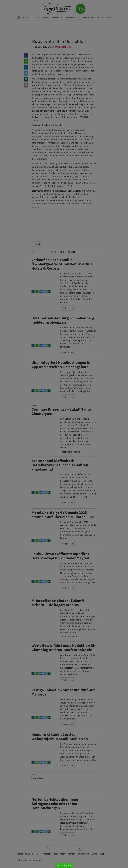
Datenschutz (98, 854)
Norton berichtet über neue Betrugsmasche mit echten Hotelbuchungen (55, 804)
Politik (73, 17)
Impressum (83, 854)
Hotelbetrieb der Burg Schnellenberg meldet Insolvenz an (63, 320)
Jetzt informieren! (70, 637)
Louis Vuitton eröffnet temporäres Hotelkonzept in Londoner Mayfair (60, 556)
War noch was (106, 17)
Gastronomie (36, 17)
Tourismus (65, 17)
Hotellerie (26, 17)
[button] (26, 55)
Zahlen (79, 17)
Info (38, 854)
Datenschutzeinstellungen (29, 860)
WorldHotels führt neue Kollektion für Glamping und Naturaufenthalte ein (64, 648)
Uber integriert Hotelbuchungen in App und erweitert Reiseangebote (61, 364)
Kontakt (71, 854)
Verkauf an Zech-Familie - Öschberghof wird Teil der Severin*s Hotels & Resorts (62, 264)
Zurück (37, 244)
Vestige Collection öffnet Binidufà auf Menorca (63, 692)
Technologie (55, 17)
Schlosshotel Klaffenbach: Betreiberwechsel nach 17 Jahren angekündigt (60, 465)
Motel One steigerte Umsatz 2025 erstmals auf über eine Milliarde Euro (63, 515)
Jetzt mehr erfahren (71, 452)
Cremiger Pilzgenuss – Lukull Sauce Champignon (61, 411)
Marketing (46, 17)
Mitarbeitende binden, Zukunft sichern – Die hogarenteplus (58, 603)
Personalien (95, 17)
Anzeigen (47, 854)
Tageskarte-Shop (25, 854)
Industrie (86, 17)
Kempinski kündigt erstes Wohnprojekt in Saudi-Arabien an (60, 736)
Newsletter (64, 866)
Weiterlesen (67, 308)
